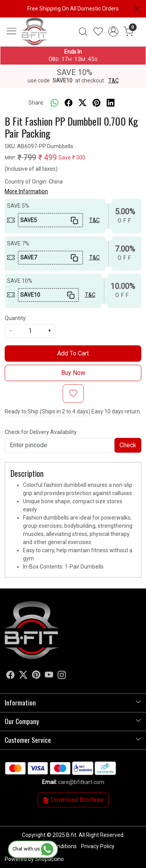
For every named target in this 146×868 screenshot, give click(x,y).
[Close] (137, 9)
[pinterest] (97, 103)
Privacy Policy (98, 846)
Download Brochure (73, 800)
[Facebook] (11, 676)
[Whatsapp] (55, 103)
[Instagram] (62, 676)
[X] (23, 676)
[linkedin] (111, 103)
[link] (83, 31)
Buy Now (73, 373)
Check (128, 445)
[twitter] (83, 103)
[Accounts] (113, 31)
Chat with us (33, 849)
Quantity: (16, 318)
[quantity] (30, 331)
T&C (113, 80)
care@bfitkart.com (81, 782)
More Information (26, 191)
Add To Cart (73, 353)
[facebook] (69, 103)
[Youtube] (49, 676)
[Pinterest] (36, 676)
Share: (36, 103)
